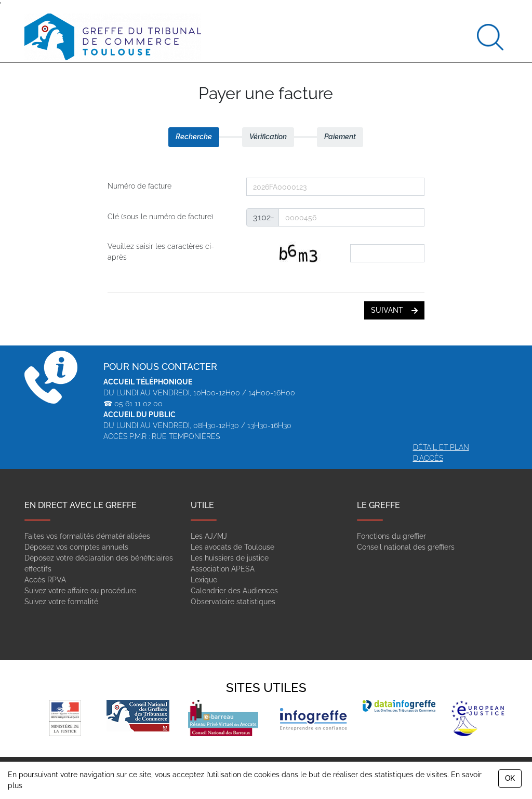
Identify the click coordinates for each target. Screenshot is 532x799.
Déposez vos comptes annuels (76, 547)
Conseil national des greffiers (406, 547)
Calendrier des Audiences (234, 591)
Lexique (204, 580)
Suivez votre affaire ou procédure (80, 591)
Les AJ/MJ (209, 536)
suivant (394, 310)
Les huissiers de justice (230, 558)
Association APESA (223, 569)
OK (510, 778)
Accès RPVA (45, 580)
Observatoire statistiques (233, 602)
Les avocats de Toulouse (232, 547)
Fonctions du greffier (391, 536)
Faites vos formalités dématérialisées (87, 536)
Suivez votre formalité (61, 602)
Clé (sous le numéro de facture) (161, 217)
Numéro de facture (139, 186)
